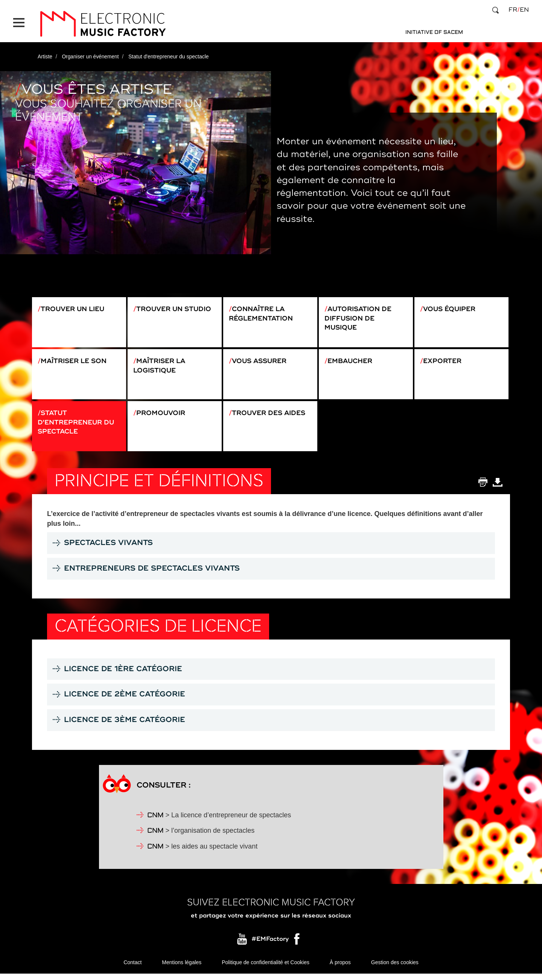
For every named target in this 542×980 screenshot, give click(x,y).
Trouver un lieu (75, 306)
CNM (155, 822)
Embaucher (352, 361)
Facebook (297, 947)
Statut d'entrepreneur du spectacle (78, 425)
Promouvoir (162, 415)
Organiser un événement (91, 54)
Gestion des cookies (395, 969)
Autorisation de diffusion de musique (360, 316)
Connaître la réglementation (263, 311)
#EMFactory (270, 945)
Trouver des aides (271, 415)
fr (513, 10)
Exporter (444, 361)
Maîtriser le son (76, 361)
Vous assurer (261, 361)
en (524, 10)
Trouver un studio (176, 306)
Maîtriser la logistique (161, 366)
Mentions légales (182, 969)
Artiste (45, 54)
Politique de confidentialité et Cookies (266, 969)
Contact (132, 969)
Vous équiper (451, 306)
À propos (340, 969)
